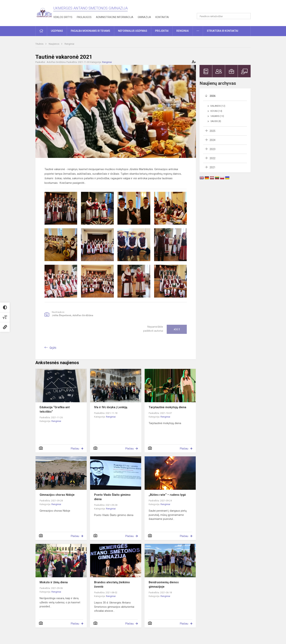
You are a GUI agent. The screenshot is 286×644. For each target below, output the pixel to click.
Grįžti (53, 348)
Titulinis (40, 44)
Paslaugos (84, 17)
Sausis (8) (216, 121)
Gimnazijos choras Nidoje (57, 495)
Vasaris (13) (217, 116)
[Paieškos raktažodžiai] (224, 16)
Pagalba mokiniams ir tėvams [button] (90, 31)
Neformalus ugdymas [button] (133, 31)
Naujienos (54, 44)
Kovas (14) (216, 111)
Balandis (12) (218, 106)
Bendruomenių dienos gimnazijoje (164, 584)
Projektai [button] (162, 31)
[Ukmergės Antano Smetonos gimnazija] (44, 12)
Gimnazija (144, 17)
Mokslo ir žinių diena (54, 582)
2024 (212, 140)
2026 (212, 96)
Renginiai (69, 44)
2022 (212, 158)
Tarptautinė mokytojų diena (167, 407)
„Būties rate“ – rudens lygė (167, 495)
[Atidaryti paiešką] (247, 16)
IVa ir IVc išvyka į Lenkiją (111, 407)
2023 (212, 149)
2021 (212, 167)
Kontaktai (162, 17)
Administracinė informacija (115, 17)
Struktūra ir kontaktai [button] (223, 31)
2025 (212, 131)
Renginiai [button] (183, 31)
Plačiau (75, 449)
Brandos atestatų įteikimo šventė (112, 584)
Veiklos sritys (63, 17)
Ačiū (177, 329)
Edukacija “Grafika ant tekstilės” (55, 409)
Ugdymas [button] (57, 31)
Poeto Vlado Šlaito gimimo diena (112, 497)
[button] (226, 8)
